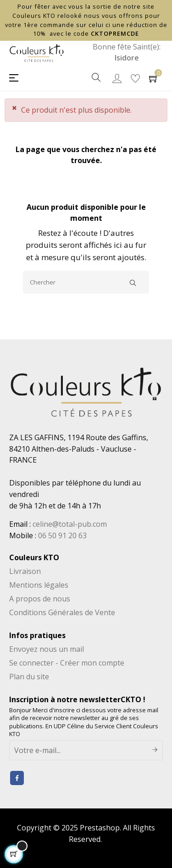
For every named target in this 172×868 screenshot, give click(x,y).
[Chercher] (86, 282)
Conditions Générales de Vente (62, 612)
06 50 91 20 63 (62, 535)
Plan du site (29, 677)
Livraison (25, 571)
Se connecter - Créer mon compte (67, 663)
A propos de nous (40, 599)
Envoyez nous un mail (47, 649)
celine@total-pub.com (70, 524)
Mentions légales (39, 585)
